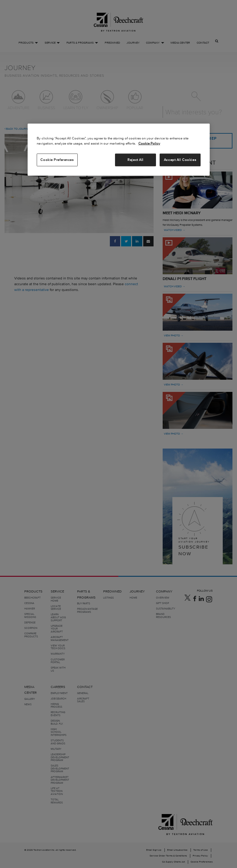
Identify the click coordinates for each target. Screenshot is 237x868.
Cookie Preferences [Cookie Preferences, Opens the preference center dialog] (57, 159)
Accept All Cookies (180, 159)
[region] (119, 149)
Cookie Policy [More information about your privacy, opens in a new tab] (149, 143)
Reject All (135, 159)
